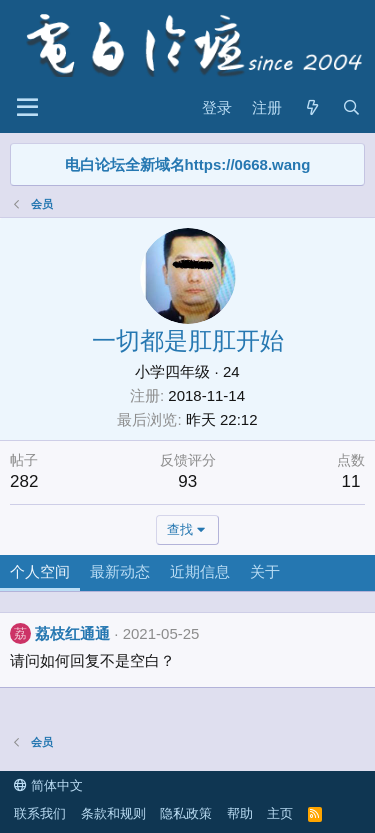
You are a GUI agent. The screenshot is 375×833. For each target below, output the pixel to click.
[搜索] (351, 107)
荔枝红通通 (72, 633)
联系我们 (40, 813)
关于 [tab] (265, 571)
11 (351, 481)
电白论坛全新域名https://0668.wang (188, 164)
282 (24, 481)
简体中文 (48, 785)
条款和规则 (113, 813)
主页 (280, 813)
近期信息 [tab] (200, 571)
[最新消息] (311, 107)
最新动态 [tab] (120, 571)
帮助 (240, 813)
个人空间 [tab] (40, 571)
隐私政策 (186, 813)
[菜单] (27, 108)
